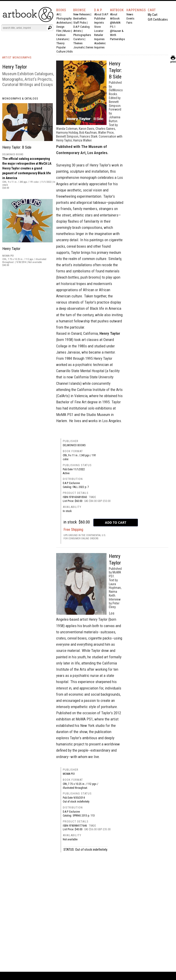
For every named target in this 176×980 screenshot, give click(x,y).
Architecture (64, 23)
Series (90, 47)
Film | (60, 31)
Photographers (82, 35)
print (173, 61)
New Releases (82, 14)
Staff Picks (80, 23)
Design (60, 27)
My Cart (153, 15)
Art (58, 14)
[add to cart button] (116, 523)
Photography (64, 18)
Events (130, 18)
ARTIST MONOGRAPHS (17, 58)
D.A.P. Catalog (81, 27)
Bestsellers (80, 18)
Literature (62, 39)
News (130, 14)
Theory (60, 43)
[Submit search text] (50, 28)
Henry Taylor (11, 249)
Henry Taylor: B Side (17, 147)
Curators (79, 39)
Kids (70, 51)
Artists (77, 31)
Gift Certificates (158, 19)
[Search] (25, 28)
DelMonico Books (74, 445)
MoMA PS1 (69, 774)
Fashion (61, 35)
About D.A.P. (101, 14)
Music (67, 31)
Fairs (129, 23)
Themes (78, 43)
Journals (79, 47)
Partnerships (117, 39)
